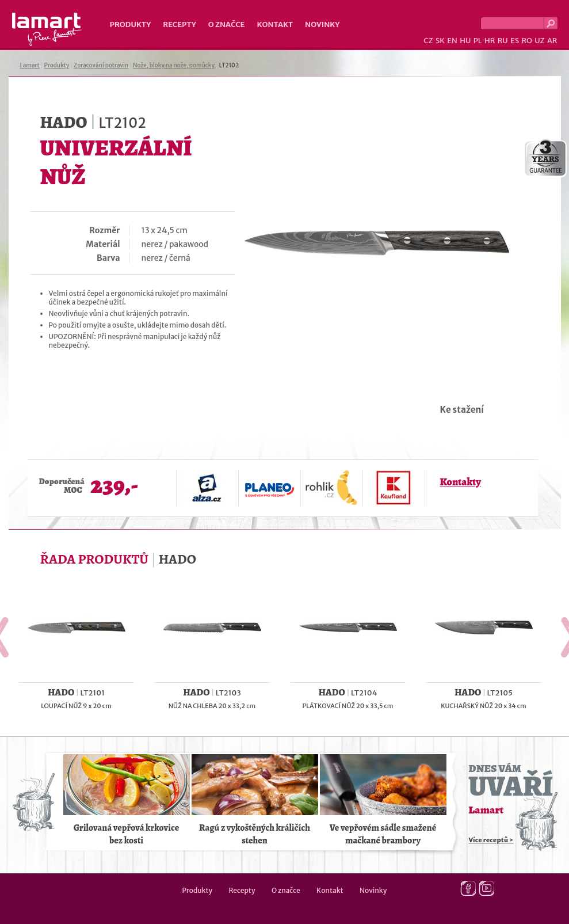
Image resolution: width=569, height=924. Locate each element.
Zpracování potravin (101, 65)
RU (503, 41)
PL (478, 41)
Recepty (179, 24)
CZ (428, 41)
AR (552, 41)
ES (515, 41)
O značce (227, 24)
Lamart (47, 29)
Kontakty (461, 482)
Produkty (131, 24)
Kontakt (275, 24)
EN (452, 41)
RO (526, 41)
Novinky (322, 24)
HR (490, 41)
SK (440, 41)
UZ (539, 41)
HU (465, 41)
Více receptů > (491, 840)
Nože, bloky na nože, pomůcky (174, 65)
